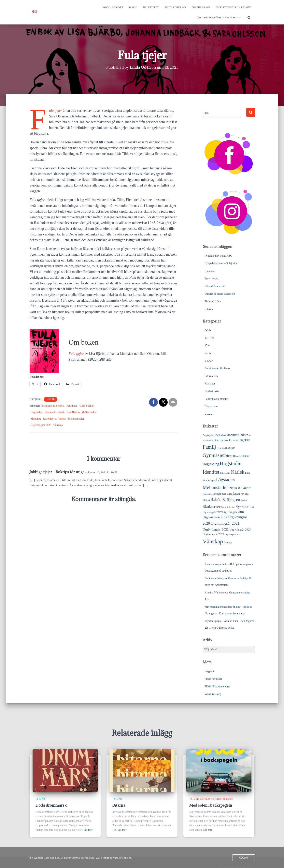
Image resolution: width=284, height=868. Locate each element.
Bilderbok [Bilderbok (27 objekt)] (221, 435)
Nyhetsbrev (151, 7)
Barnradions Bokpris (53, 406)
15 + (207, 345)
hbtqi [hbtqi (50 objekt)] (229, 456)
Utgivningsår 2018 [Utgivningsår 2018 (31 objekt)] (233, 512)
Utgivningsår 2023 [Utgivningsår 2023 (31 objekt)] (240, 530)
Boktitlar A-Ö (201, 7)
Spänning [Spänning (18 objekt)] (231, 507)
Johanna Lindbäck (55, 412)
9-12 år (209, 361)
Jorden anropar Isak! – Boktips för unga (227, 564)
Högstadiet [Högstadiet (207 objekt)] (231, 463)
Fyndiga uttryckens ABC (218, 256)
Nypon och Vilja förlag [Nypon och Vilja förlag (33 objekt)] (226, 494)
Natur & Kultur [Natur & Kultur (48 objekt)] (240, 488)
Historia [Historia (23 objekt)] (237, 456)
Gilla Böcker (87, 406)
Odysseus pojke (225, 628)
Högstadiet (37, 412)
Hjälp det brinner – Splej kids (221, 263)
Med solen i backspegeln (211, 805)
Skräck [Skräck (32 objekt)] (216, 507)
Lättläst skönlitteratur (217, 399)
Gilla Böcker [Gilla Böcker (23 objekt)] (228, 448)
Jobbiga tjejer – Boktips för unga (57, 472)
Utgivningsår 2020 (41, 425)
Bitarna (209, 309)
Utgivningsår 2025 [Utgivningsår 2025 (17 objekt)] (233, 535)
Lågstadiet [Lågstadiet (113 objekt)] (225, 480)
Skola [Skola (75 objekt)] (207, 506)
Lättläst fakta (212, 391)
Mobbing (36, 419)
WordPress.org (213, 694)
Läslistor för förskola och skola (218, 18)
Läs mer (88, 830)
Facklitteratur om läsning (234, 7)
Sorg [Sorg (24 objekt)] (224, 507)
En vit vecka (212, 279)
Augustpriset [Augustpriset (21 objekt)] (209, 435)
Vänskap (58, 425)
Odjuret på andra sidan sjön (220, 294)
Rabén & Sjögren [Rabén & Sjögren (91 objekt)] (225, 500)
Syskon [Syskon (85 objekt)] (242, 506)
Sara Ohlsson (50, 419)
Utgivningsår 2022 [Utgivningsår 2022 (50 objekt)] (216, 529)
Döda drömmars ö (215, 286)
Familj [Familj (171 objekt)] (209, 447)
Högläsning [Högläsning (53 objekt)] (211, 464)
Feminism (72, 406)
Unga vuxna (211, 406)
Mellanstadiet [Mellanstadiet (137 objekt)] (216, 487)
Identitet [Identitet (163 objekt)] (211, 472)
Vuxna (208, 414)
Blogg (133, 7)
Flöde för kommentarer (218, 687)
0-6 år (208, 330)
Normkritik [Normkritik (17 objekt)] (207, 494)
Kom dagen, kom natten (232, 614)
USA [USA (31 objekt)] (251, 507)
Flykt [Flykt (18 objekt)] (219, 448)
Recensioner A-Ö (175, 7)
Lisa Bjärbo (73, 412)
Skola (63, 419)
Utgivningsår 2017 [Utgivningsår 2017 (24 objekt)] (212, 512)
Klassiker (210, 384)
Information (211, 376)
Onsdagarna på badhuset (218, 571)
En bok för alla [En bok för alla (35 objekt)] (229, 440)
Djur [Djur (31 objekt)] (216, 440)
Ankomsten (221, 585)
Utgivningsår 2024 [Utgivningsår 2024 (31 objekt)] (213, 534)
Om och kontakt (113, 7)
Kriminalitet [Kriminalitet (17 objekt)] (225, 473)
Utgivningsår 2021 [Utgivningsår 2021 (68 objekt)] (225, 523)
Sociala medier (76, 419)
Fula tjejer (56, 111)
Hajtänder (210, 271)
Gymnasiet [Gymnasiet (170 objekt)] (214, 455)
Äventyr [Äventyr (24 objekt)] (228, 543)
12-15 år (50, 399)
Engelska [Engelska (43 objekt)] (244, 440)
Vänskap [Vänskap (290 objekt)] (213, 541)
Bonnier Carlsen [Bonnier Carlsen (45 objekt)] (238, 435)
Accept (244, 858)
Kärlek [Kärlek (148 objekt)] (238, 472)
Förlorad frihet (213, 301)
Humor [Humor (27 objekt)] (246, 456)
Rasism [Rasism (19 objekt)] (244, 500)
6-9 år (208, 353)
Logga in (210, 671)
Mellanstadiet (89, 412)
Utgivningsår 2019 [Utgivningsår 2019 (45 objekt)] (215, 517)
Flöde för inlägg (214, 679)
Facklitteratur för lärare (218, 368)
